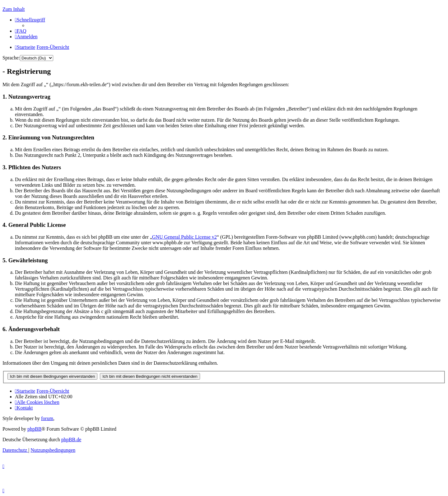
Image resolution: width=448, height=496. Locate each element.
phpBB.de (71, 440)
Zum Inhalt (14, 9)
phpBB (34, 429)
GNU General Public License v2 (184, 237)
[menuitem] (21, 31)
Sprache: (11, 58)
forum (47, 418)
